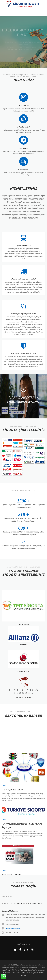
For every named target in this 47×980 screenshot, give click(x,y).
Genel (4, 840)
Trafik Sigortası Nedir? (12, 843)
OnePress (41, 973)
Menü (43, 12)
